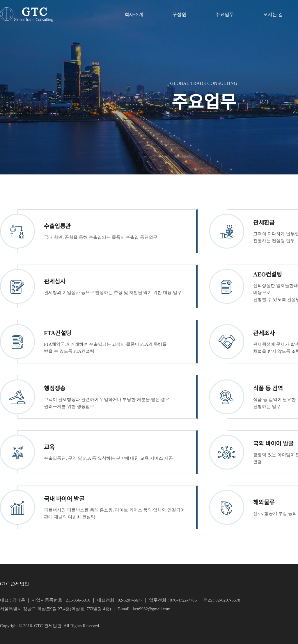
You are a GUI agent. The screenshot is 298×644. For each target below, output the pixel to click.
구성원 (179, 14)
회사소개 (134, 14)
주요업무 (225, 14)
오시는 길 (273, 14)
